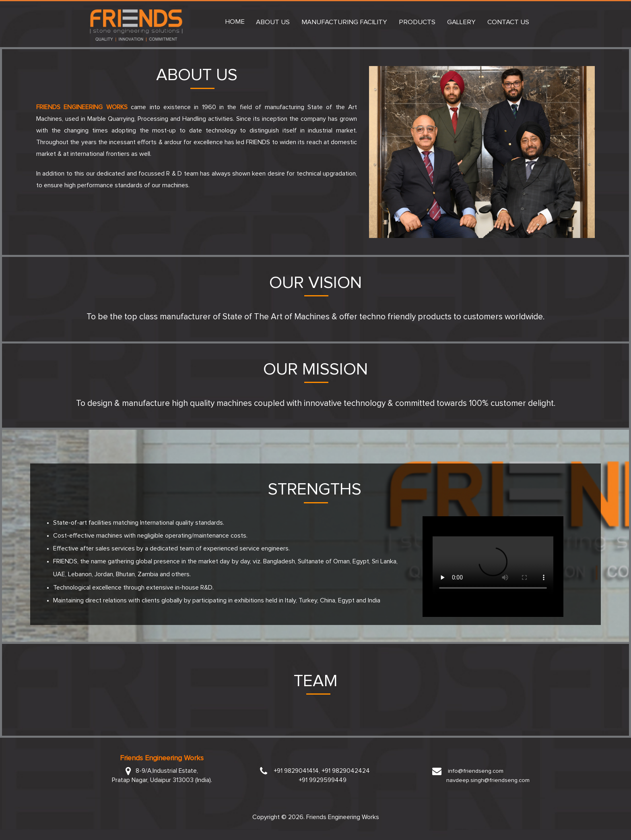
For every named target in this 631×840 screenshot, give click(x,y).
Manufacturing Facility (344, 22)
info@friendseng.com (475, 771)
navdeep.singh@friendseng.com (489, 780)
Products (417, 22)
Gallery (461, 22)
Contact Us (508, 22)
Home (235, 22)
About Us (273, 22)
